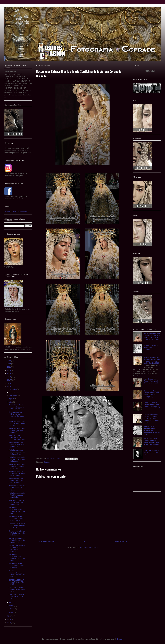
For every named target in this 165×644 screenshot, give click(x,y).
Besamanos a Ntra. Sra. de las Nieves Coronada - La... (16, 519)
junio (11, 602)
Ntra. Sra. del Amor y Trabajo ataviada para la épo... (16, 502)
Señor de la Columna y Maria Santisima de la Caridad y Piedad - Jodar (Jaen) (152, 394)
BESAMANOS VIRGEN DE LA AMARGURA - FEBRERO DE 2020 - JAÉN (152, 430)
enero (11, 612)
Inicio (85, 541)
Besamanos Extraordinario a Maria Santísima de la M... (17, 557)
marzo (12, 606)
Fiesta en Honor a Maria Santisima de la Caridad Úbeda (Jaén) (152, 405)
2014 (9, 616)
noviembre (13, 389)
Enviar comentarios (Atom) (88, 547)
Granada (47, 462)
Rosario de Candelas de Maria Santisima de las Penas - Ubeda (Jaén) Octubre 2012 (152, 360)
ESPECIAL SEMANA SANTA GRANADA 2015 (16, 582)
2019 (9, 373)
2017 (9, 380)
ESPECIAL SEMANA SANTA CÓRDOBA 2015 (16, 589)
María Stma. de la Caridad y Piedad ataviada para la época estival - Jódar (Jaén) (152, 441)
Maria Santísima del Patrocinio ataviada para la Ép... (16, 445)
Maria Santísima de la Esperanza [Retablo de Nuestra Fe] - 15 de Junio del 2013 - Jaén (152, 336)
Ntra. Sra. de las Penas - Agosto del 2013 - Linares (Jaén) (152, 381)
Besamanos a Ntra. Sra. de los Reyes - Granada (16, 566)
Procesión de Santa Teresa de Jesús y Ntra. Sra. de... (16, 407)
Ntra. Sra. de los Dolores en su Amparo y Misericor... (17, 438)
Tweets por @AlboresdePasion (16, 211)
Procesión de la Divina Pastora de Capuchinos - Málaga (17, 548)
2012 (9, 623)
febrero (12, 609)
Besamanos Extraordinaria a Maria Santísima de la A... (17, 510)
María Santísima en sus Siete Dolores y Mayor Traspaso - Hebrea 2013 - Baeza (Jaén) (152, 419)
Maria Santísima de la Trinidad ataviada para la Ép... (16, 495)
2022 (9, 364)
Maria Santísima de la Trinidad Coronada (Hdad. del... (16, 466)
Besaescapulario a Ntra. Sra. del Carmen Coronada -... (16, 415)
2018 (9, 377)
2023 (9, 361)
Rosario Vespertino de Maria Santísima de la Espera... (17, 540)
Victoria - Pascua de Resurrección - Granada (151, 347)
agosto (12, 399)
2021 (9, 367)
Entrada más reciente (46, 541)
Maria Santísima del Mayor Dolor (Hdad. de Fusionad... (17, 481)
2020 (9, 370)
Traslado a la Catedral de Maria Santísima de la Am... (17, 526)
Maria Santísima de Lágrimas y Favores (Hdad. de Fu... (17, 473)
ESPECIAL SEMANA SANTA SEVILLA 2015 (16, 596)
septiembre (13, 396)
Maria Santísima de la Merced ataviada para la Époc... (16, 430)
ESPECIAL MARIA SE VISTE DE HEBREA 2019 (152, 452)
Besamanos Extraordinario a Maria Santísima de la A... (17, 574)
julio (11, 402)
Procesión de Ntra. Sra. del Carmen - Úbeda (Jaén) (17, 488)
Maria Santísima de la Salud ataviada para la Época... (17, 459)
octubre (12, 392)
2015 (9, 386)
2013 (9, 619)
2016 (9, 383)
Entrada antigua (121, 541)
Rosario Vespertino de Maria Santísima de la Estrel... (17, 533)
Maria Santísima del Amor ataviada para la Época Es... (17, 452)
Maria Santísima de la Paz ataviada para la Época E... (17, 423)
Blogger (120, 639)
